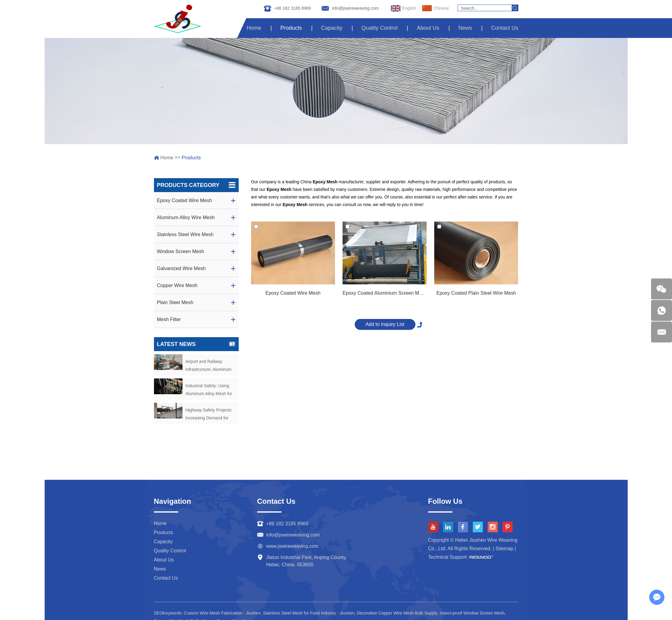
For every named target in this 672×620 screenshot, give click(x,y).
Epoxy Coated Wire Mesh (293, 293)
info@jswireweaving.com (355, 8)
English (403, 8)
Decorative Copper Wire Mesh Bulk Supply (397, 613)
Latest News (196, 344)
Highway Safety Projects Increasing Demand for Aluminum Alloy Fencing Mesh (209, 415)
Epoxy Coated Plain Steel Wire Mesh (476, 293)
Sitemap (505, 549)
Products (291, 28)
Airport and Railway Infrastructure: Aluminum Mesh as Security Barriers (210, 366)
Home (254, 28)
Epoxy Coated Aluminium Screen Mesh (384, 293)
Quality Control (379, 28)
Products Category (196, 185)
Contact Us (505, 28)
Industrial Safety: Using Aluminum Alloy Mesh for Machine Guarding (209, 390)
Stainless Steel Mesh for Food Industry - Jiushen (309, 613)
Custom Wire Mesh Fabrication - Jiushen (222, 613)
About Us (428, 28)
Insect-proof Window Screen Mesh (472, 613)
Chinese (435, 8)
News (465, 28)
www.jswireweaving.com (293, 546)
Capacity (332, 28)
